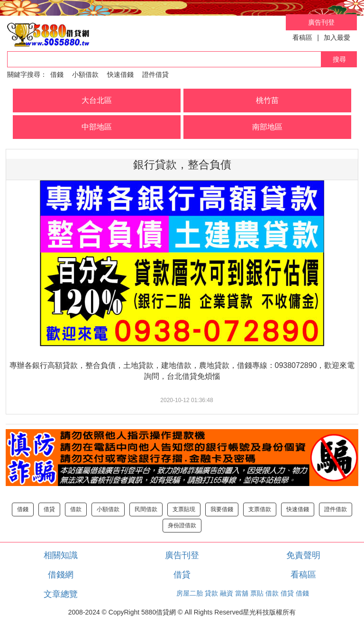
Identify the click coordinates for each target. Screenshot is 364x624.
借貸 (49, 509)
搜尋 (339, 59)
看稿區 (302, 37)
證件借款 (336, 509)
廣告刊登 (321, 22)
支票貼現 (184, 509)
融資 (227, 593)
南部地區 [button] (267, 127)
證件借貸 (155, 74)
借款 (76, 509)
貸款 (211, 593)
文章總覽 (61, 594)
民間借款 (146, 509)
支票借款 (260, 509)
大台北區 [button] (97, 100)
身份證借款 (182, 525)
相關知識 (61, 555)
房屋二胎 (190, 593)
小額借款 (85, 74)
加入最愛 (337, 37)
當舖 (242, 593)
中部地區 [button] (97, 127)
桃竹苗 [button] (267, 100)
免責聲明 (303, 555)
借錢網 (61, 575)
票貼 (257, 593)
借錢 (57, 74)
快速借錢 (120, 74)
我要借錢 (222, 509)
